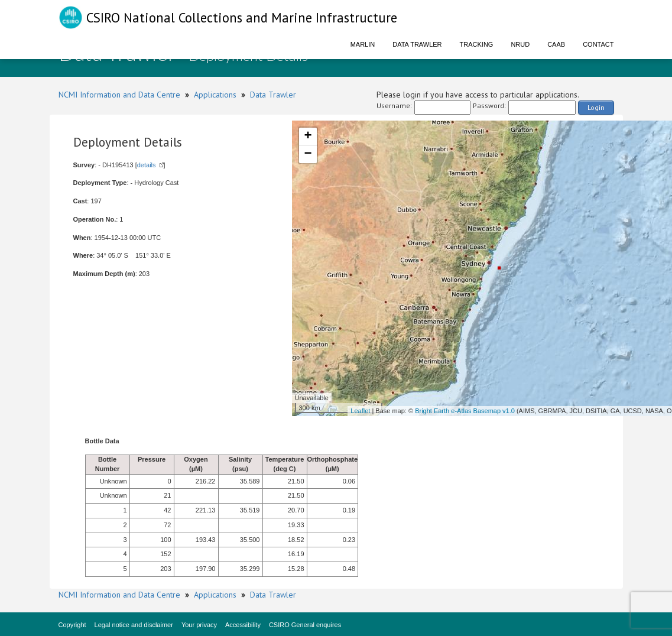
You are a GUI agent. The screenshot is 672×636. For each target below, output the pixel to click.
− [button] (308, 154)
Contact (598, 44)
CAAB (556, 44)
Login (596, 107)
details (147, 165)
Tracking (477, 44)
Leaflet (360, 411)
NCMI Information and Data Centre (119, 95)
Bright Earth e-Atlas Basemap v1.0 (465, 411)
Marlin (363, 44)
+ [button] (308, 137)
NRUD (520, 44)
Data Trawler (417, 44)
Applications (215, 95)
